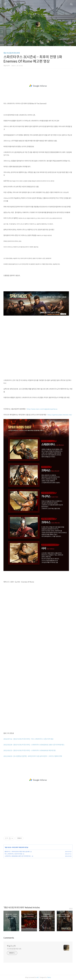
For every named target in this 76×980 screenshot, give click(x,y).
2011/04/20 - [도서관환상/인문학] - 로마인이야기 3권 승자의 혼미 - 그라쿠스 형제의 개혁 (33, 756)
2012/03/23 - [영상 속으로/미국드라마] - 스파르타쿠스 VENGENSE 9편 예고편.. (30, 750)
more (71, 908)
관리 (48, 42)
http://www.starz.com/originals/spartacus (42, 409)
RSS (41, 42)
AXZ (38, 977)
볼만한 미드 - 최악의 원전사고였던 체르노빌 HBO (17, 852)
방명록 (34, 42)
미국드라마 (15, 847)
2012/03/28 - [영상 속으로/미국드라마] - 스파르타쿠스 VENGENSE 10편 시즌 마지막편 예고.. (34, 745)
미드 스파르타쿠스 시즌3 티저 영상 (13, 854)
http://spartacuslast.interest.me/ (60, 415)
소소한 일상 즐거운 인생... (14, 949)
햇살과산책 (38, 15)
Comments (9, 938)
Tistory (49, 977)
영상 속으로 (8, 847)
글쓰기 (28, 42)
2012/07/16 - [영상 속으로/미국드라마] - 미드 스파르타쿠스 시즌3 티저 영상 (28, 739)
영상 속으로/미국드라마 (12, 53)
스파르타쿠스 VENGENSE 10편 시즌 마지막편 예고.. (18, 856)
